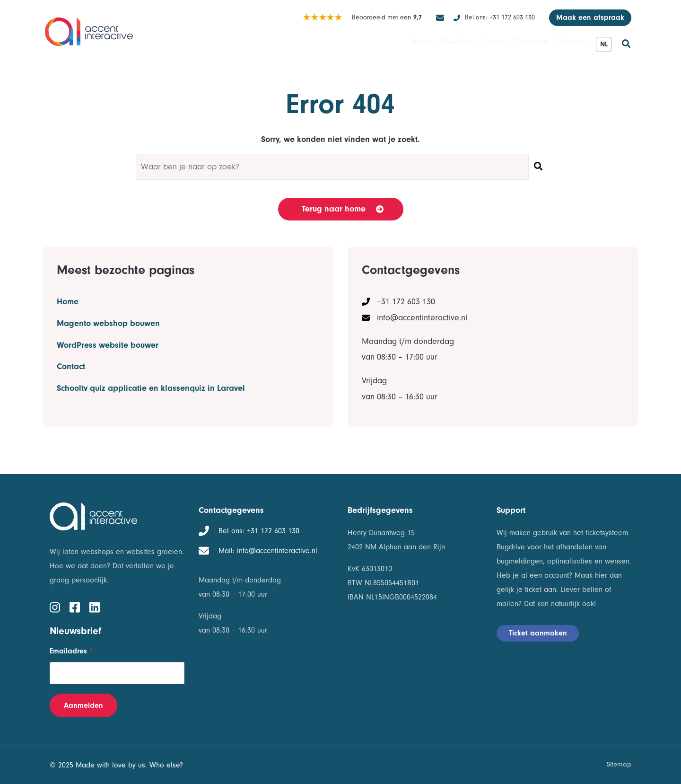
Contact (567, 44)
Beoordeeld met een (362, 18)
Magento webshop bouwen (108, 318)
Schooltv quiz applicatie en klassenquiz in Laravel (151, 366)
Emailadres (71, 651)
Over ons (520, 44)
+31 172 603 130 (500, 18)
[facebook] (75, 607)
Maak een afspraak (590, 18)
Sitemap (619, 764)
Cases (476, 44)
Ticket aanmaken (538, 633)
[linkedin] (95, 607)
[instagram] (55, 607)
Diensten (433, 44)
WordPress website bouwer (108, 334)
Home (389, 44)
